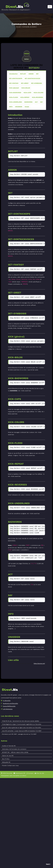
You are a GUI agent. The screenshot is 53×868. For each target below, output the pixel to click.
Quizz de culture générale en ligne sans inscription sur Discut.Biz (22, 728)
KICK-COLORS (38, 92)
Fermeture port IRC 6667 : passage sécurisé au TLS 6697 (19, 734)
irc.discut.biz (7, 701)
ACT (36, 102)
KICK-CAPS (27, 92)
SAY (41, 102)
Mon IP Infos (6, 759)
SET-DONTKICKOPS (16, 78)
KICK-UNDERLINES (16, 102)
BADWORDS (28, 102)
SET (37, 74)
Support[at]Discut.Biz (9, 706)
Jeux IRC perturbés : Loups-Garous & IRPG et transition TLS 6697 (22, 731)
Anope (27, 107)
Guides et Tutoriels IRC (9, 746)
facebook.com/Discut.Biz (10, 703)
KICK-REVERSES (37, 97)
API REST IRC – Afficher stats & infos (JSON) (15, 752)
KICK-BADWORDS (15, 92)
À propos (30, 773)
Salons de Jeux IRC (8, 756)
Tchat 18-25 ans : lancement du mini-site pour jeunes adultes (21, 721)
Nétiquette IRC (6, 762)
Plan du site (39, 773)
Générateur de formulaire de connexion (14, 749)
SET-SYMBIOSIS (36, 83)
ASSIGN (31, 74)
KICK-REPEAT (25, 97)
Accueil (18, 27)
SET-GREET (25, 83)
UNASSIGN (19, 107)
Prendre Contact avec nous (10, 766)
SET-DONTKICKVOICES (32, 78)
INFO (11, 107)
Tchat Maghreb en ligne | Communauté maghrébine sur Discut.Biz (22, 724)
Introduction (13, 74)
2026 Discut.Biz (7, 773)
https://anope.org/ (39, 663)
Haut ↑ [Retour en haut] (48, 864)
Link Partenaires (8, 709)
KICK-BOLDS (26, 88)
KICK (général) (14, 88)
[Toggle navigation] (50, 7)
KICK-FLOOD (14, 97)
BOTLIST (23, 74)
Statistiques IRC (20, 773)
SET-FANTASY (14, 83)
